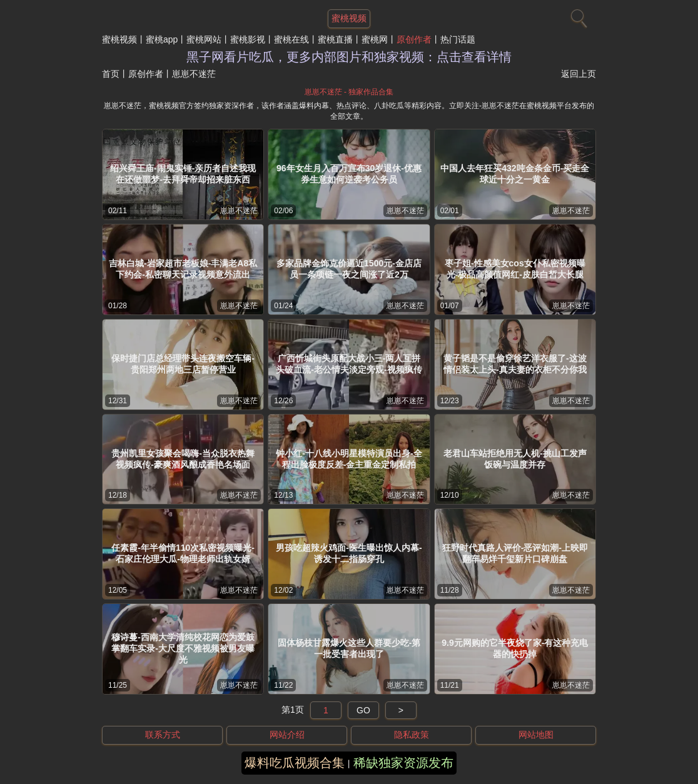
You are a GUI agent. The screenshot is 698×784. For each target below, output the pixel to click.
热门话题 (458, 39)
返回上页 (579, 74)
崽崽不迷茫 (239, 211)
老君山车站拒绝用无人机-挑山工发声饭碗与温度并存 (515, 459)
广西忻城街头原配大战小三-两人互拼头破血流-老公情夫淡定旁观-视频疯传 (349, 364)
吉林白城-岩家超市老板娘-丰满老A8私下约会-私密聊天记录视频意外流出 (183, 269)
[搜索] (577, 16)
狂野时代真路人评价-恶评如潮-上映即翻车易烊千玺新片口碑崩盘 (515, 553)
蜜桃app (162, 39)
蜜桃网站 (204, 39)
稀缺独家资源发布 (403, 763)
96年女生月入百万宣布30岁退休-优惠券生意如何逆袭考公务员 (349, 174)
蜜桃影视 (248, 39)
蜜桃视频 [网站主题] (349, 18)
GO (363, 710)
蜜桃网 (375, 39)
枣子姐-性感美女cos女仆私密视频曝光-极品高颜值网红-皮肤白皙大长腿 (515, 269)
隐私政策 (412, 735)
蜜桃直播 (335, 39)
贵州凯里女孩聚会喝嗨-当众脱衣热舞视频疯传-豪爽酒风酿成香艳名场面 (183, 459)
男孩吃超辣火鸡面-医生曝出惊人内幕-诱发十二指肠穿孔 (349, 553)
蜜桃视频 (119, 39)
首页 (111, 74)
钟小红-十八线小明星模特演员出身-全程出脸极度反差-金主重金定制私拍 (349, 459)
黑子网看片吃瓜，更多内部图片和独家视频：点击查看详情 (349, 57)
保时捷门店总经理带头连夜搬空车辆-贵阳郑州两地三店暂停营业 (183, 364)
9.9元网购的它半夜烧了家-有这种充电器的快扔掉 (515, 648)
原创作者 (414, 39)
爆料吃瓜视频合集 (295, 763)
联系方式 (163, 735)
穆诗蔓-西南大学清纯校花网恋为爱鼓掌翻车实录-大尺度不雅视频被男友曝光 (183, 648)
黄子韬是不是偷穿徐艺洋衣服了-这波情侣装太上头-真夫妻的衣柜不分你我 (515, 364)
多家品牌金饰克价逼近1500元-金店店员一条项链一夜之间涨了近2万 (349, 269)
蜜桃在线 (291, 39)
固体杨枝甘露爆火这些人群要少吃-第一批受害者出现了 (349, 648)
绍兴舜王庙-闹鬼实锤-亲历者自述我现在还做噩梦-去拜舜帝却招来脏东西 (183, 174)
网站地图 (536, 735)
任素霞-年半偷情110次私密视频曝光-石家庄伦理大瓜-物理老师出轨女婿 (183, 553)
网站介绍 (287, 735)
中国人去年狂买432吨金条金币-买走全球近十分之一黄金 (515, 174)
